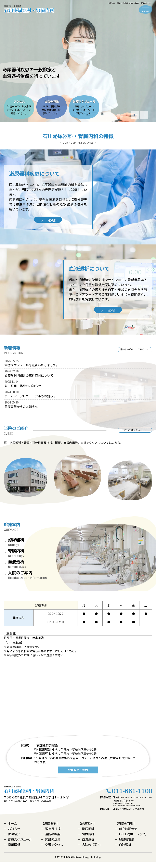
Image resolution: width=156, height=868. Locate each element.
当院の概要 (51, 840)
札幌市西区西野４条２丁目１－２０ (43, 804)
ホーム (10, 830)
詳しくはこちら (132, 433)
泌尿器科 (86, 835)
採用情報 (12, 851)
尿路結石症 (125, 846)
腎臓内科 (86, 840)
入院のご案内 (89, 851)
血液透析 (86, 846)
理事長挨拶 (51, 835)
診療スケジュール (18, 846)
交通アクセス (52, 851)
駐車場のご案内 (78, 776)
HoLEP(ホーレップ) (131, 840)
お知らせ (12, 835)
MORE (48, 220)
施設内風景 (51, 846)
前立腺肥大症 (126, 835)
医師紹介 (12, 840)
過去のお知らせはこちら (132, 352)
